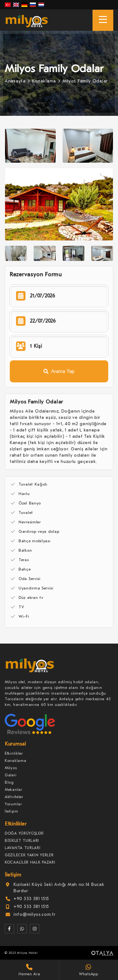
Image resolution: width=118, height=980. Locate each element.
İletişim (11, 811)
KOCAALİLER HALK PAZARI (30, 862)
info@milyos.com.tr (35, 914)
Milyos (11, 768)
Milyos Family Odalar (85, 81)
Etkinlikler (14, 753)
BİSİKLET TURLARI (22, 841)
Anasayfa (15, 81)
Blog (9, 782)
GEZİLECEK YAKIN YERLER (29, 855)
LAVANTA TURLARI (23, 848)
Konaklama (44, 81)
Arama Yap (59, 371)
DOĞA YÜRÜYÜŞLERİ (24, 833)
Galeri (11, 775)
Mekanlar (14, 790)
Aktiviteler (14, 797)
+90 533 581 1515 (31, 899)
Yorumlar (13, 804)
